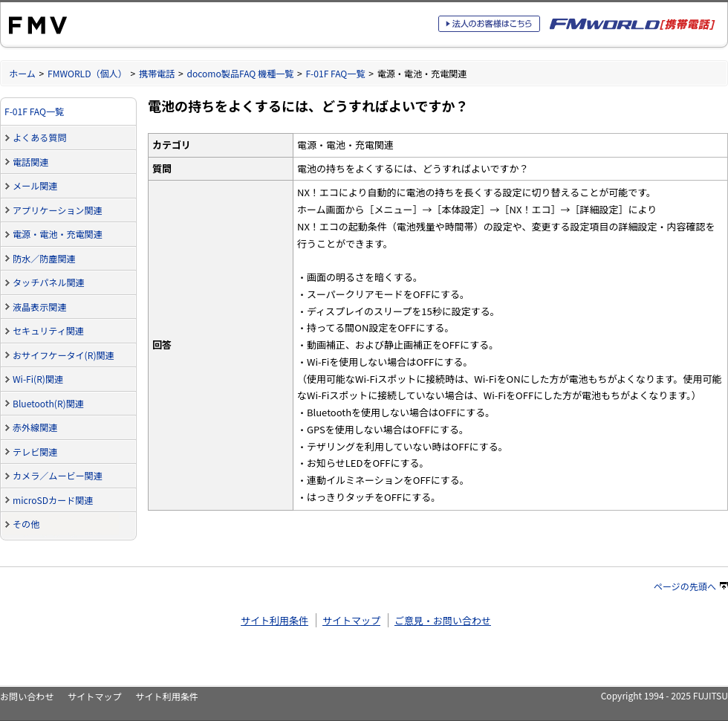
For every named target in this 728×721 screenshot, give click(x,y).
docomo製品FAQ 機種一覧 (240, 73)
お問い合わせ (27, 696)
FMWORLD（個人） (87, 73)
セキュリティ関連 (48, 330)
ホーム (22, 73)
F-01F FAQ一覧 (335, 73)
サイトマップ (351, 620)
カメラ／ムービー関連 (58, 475)
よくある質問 (39, 137)
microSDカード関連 (53, 500)
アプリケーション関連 (58, 210)
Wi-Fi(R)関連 (38, 379)
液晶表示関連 (39, 307)
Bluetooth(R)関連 (48, 403)
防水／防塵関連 (44, 258)
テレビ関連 (35, 452)
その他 (26, 524)
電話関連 (30, 162)
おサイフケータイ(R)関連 (64, 355)
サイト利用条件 (274, 620)
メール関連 (35, 185)
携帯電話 (157, 73)
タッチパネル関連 (49, 282)
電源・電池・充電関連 (58, 234)
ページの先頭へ (691, 586)
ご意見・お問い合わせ (443, 620)
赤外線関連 (35, 427)
